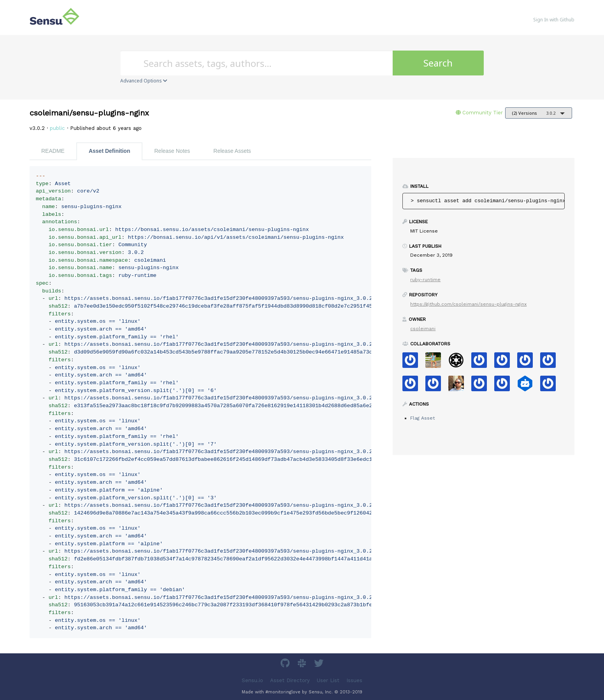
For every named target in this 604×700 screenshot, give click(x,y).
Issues (354, 680)
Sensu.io (252, 680)
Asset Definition (110, 151)
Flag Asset (422, 418)
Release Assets (232, 151)
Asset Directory (290, 680)
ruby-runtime (425, 280)
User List (328, 680)
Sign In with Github (554, 20)
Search (438, 63)
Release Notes (172, 151)
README (53, 151)
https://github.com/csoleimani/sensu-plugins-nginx (468, 304)
